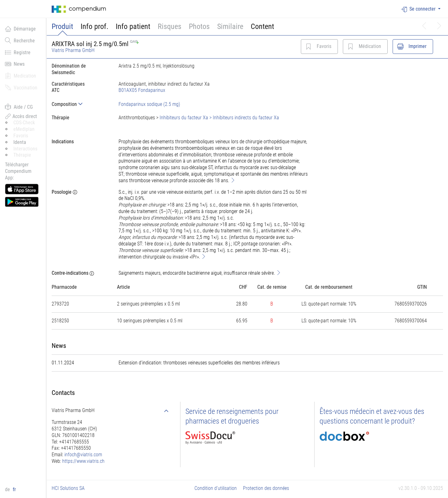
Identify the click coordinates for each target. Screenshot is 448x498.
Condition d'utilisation (216, 488)
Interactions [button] (25, 149)
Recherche (20, 40)
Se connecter (419, 9)
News (15, 64)
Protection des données (266, 488)
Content (262, 26)
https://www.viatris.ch (83, 461)
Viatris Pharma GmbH (73, 50)
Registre (18, 52)
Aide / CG (19, 107)
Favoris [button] (21, 136)
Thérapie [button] (22, 155)
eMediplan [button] (24, 129)
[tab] (80, 104)
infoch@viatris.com (83, 455)
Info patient (133, 26)
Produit (62, 26)
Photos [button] (199, 26)
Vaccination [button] (21, 88)
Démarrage (20, 29)
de (8, 489)
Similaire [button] (230, 26)
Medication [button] (21, 76)
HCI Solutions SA (68, 488)
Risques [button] (170, 26)
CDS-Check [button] (24, 123)
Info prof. (94, 26)
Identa (20, 142)
